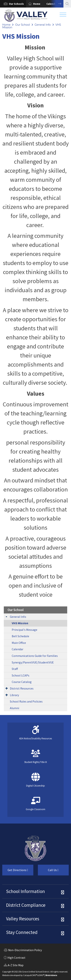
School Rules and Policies (26, 701)
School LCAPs (21, 675)
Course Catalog (22, 682)
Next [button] (57, 4)
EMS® (42, 975)
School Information (25, 891)
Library (14, 695)
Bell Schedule (20, 636)
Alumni (14, 708)
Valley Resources (23, 919)
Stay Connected (22, 932)
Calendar (18, 649)
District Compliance (26, 905)
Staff (15, 669)
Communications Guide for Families (35, 656)
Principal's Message (25, 630)
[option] (13, 4)
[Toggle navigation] (63, 15)
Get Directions (15, 871)
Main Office (19, 643)
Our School (23, 25)
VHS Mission (20, 623)
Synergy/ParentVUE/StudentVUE (33, 662)
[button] (16, 4)
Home (37, 4)
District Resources (22, 688)
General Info (43, 25)
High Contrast (16, 958)
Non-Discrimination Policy (23, 951)
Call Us (48, 871)
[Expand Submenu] (6, 616)
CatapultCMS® (30, 975)
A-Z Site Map (14, 966)
